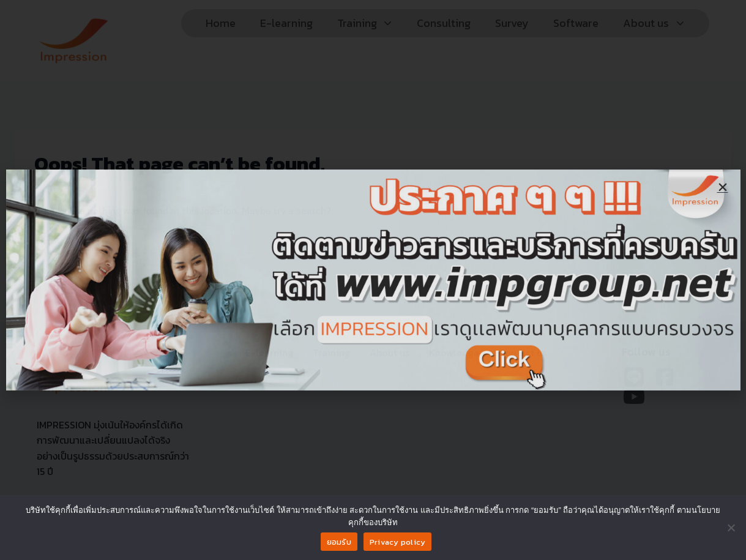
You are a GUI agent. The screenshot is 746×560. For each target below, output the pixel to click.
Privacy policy (398, 542)
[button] (723, 187)
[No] (731, 528)
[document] (373, 280)
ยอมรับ (339, 542)
